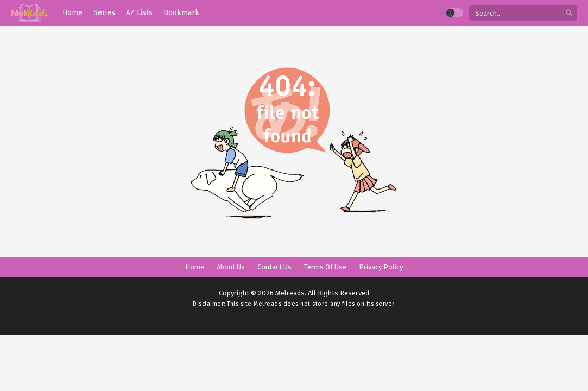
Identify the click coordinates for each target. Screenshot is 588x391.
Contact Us (274, 267)
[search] (569, 13)
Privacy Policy (381, 267)
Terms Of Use (325, 267)
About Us (231, 267)
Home (195, 267)
